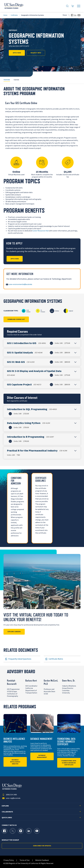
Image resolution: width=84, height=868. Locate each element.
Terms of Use (25, 860)
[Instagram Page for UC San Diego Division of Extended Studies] (21, 831)
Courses (16, 80)
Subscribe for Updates (42, 846)
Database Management (42, 756)
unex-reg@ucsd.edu (11, 798)
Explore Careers (14, 632)
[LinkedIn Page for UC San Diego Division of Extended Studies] (29, 831)
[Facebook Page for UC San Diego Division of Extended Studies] (4, 831)
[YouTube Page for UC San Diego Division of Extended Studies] (37, 831)
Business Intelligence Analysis (15, 762)
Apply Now (17, 53)
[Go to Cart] (73, 6)
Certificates (14, 15)
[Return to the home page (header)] (14, 6)
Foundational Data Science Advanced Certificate (69, 763)
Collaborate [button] (7, 812)
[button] (42, 343)
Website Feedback (42, 860)
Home (5, 15)
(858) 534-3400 (9, 795)
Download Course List (16, 319)
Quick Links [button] (7, 818)
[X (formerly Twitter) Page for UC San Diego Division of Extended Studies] (13, 831)
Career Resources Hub (40, 231)
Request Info (36, 53)
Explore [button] (5, 806)
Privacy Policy (9, 860)
